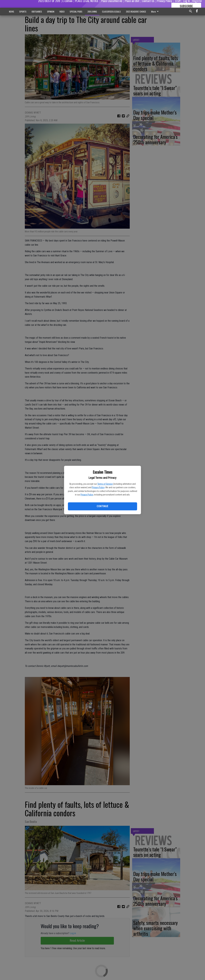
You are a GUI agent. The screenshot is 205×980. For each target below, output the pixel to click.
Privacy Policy (98, 487)
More (155, 11)
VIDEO (62, 11)
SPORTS (23, 11)
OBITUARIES (37, 11)
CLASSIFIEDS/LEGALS (111, 11)
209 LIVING (92, 11)
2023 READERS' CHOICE (136, 11)
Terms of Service (105, 484)
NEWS (12, 11)
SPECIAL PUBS (76, 11)
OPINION (51, 11)
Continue (102, 506)
